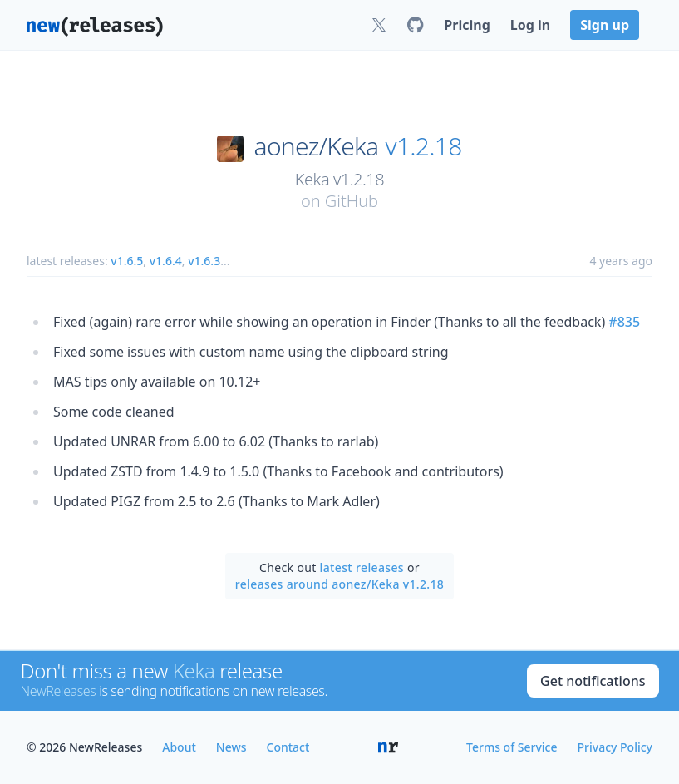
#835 (624, 322)
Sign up (605, 25)
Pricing (467, 25)
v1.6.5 (127, 261)
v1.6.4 (166, 261)
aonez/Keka (317, 146)
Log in (530, 25)
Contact (288, 747)
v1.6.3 (204, 261)
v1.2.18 (424, 146)
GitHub (352, 201)
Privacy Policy (615, 747)
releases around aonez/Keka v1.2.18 (339, 584)
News (231, 747)
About (179, 747)
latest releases (362, 567)
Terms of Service (512, 747)
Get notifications (593, 681)
